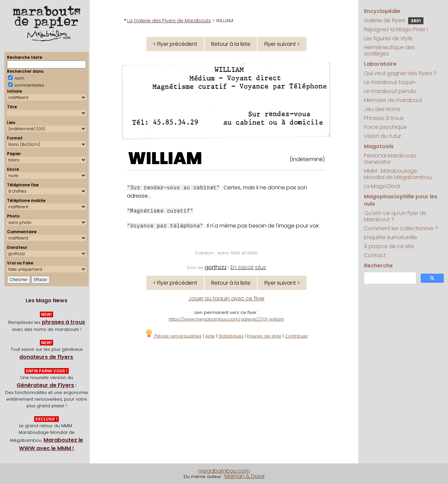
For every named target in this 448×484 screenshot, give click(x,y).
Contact (375, 255)
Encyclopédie (382, 11)
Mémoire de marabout (393, 100)
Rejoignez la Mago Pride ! (396, 29)
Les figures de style (388, 38)
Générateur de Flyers (45, 385)
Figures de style (264, 336)
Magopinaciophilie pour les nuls (401, 200)
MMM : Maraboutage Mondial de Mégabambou (398, 174)
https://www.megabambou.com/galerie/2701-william (226, 319)
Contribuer (297, 336)
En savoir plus (248, 267)
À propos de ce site (389, 246)
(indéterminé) (307, 159)
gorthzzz (216, 267)
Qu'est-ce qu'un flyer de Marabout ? (395, 216)
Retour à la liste (231, 44)
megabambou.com (224, 471)
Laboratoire (380, 64)
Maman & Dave (245, 476)
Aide (210, 336)
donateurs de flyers (46, 357)
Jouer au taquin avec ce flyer (226, 298)
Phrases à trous (384, 118)
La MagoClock (382, 186)
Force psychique (385, 127)
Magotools (379, 146)
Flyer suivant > (282, 44)
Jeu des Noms (382, 109)
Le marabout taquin (390, 82)
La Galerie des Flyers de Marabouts (169, 21)
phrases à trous (63, 322)
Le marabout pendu (390, 91)
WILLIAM (165, 158)
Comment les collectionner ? (401, 228)
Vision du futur (383, 136)
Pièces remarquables (173, 336)
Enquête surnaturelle (391, 237)
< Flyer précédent (175, 44)
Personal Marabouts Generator (390, 159)
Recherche (378, 266)
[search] (389, 278)
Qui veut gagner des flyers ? (400, 73)
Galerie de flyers (394, 20)
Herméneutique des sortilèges (389, 50)
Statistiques (231, 336)
